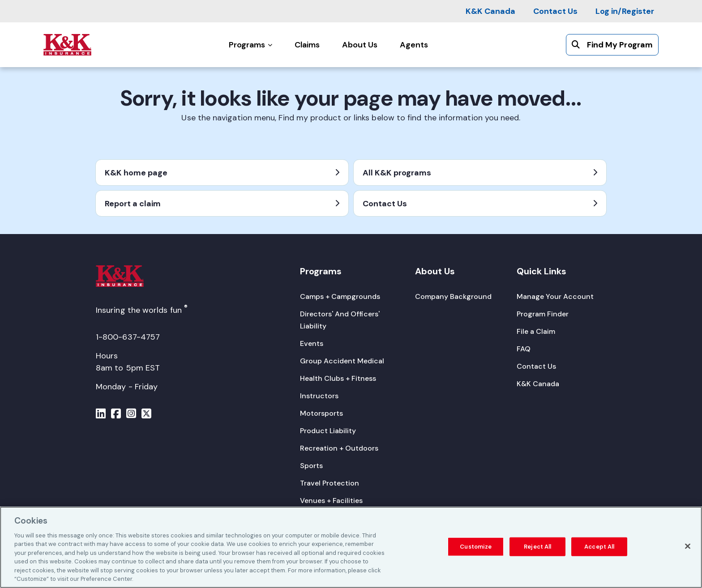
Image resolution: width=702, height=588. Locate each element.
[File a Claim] (536, 331)
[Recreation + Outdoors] (339, 448)
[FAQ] (524, 349)
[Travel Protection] (330, 483)
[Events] (312, 343)
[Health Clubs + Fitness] (338, 378)
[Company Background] (453, 296)
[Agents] (414, 45)
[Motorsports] (321, 413)
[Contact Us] (555, 11)
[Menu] (101, 415)
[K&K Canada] (490, 11)
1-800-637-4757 (128, 337)
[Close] (688, 548)
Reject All (537, 548)
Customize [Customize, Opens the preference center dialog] (476, 548)
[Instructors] (319, 396)
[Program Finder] (543, 314)
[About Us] (360, 45)
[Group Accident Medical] (342, 361)
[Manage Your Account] (555, 296)
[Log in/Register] (625, 11)
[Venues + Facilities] (331, 501)
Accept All (599, 548)
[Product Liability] (328, 431)
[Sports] (311, 466)
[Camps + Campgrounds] (340, 296)
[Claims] (307, 45)
